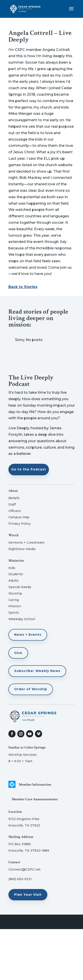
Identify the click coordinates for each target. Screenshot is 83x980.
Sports (14, 613)
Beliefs (14, 498)
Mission (15, 606)
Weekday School (22, 619)
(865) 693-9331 (20, 879)
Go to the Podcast (29, 469)
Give (18, 653)
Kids (12, 568)
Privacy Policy (20, 524)
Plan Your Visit (28, 895)
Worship (15, 593)
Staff (12, 504)
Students (16, 574)
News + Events (28, 635)
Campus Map (19, 517)
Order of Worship (31, 689)
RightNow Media (22, 549)
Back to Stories (23, 287)
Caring (14, 600)
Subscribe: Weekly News (37, 671)
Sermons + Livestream (26, 542)
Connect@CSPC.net (24, 869)
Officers (15, 511)
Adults (14, 581)
